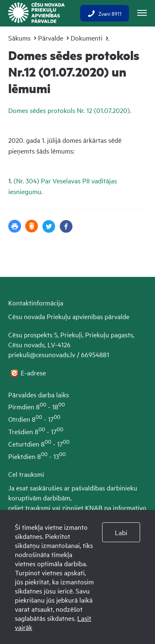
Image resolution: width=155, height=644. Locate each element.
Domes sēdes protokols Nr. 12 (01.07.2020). (70, 110)
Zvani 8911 (105, 13)
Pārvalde (51, 38)
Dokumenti (87, 38)
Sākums (19, 38)
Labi (121, 532)
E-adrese (34, 372)
